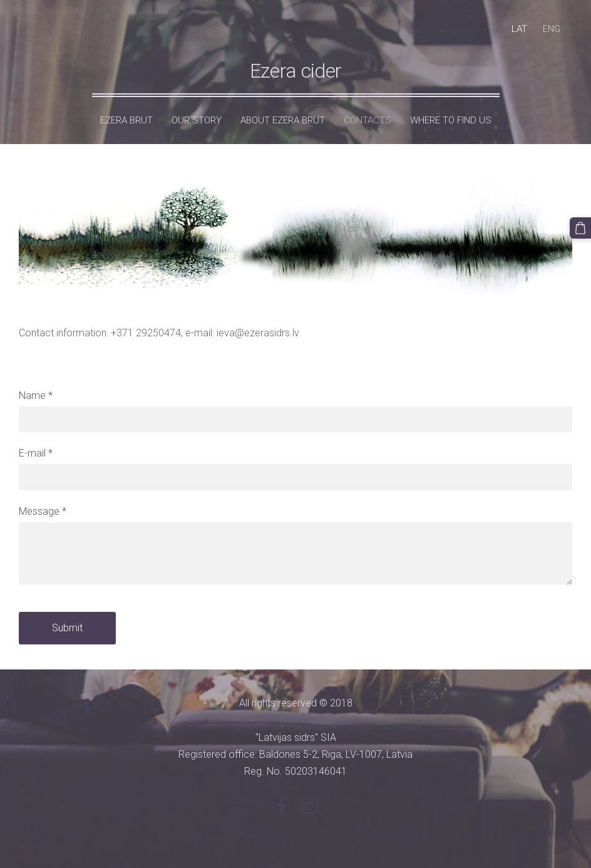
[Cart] (580, 228)
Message (43, 511)
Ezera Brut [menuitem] (126, 120)
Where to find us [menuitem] (451, 120)
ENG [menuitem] (552, 29)
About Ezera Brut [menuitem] (283, 120)
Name (36, 395)
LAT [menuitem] (519, 29)
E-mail (36, 453)
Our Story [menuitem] (197, 120)
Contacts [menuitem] (367, 120)
